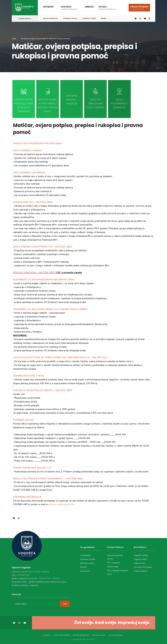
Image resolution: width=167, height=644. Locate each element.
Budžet (104, 18)
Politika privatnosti (81, 635)
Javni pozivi (85, 571)
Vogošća (69, 8)
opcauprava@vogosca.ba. (61, 504)
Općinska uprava (70, 18)
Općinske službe (88, 559)
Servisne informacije (143, 567)
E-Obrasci (47, 635)
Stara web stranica (62, 635)
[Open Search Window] (149, 18)
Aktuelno (48, 7)
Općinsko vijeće (89, 18)
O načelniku (85, 555)
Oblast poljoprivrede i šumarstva (119, 104)
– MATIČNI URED (63, 247)
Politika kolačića (99, 635)
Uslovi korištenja (116, 635)
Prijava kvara (139, 563)
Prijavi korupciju (50, 18)
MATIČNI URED (47, 273)
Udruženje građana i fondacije (71, 100)
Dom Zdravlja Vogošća (117, 571)
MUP (109, 574)
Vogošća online (141, 555)
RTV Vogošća (113, 563)
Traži (65, 603)
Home (14, 39)
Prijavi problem (139, 8)
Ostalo (107, 8)
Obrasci (89, 7)
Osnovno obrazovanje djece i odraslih (96, 104)
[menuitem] (51, 6)
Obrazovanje (113, 567)
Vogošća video (140, 559)
